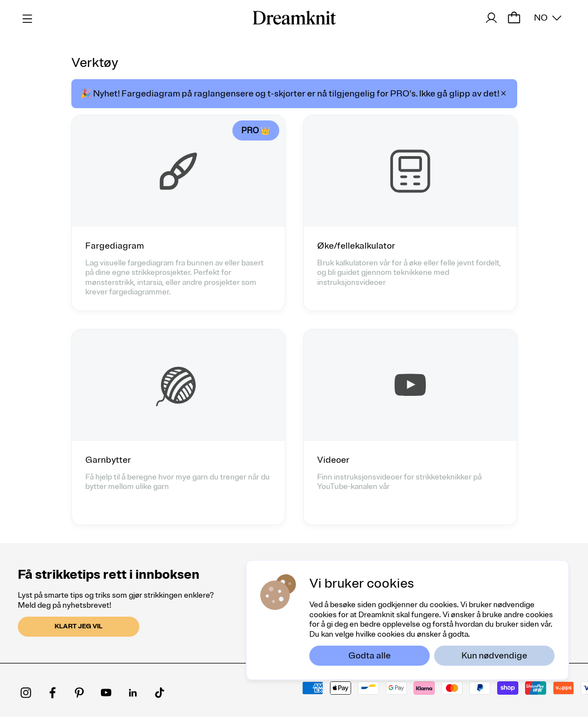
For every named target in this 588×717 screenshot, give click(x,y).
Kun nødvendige (494, 656)
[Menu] (25, 17)
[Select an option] (548, 18)
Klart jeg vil (79, 626)
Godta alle (370, 656)
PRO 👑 (256, 130)
